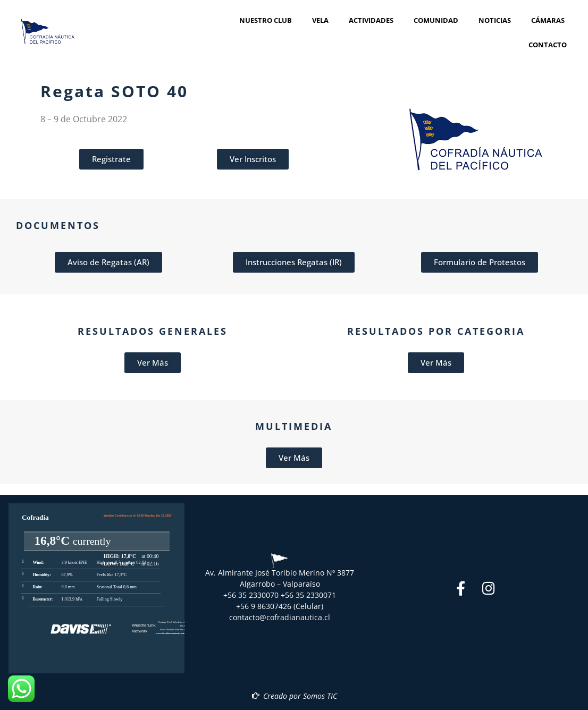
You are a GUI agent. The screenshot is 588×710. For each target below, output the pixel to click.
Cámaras (548, 20)
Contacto (548, 45)
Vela (323, 20)
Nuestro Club (268, 20)
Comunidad (439, 20)
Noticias (497, 20)
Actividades (374, 20)
